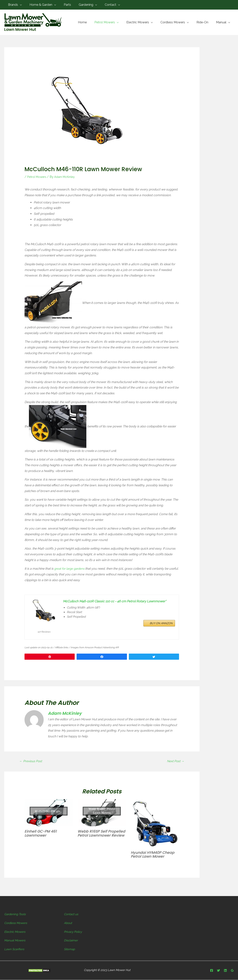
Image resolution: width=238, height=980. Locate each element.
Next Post (175, 761)
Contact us (72, 915)
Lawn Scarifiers (15, 949)
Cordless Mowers (17, 923)
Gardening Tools (16, 915)
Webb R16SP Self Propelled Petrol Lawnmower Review (96, 836)
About (68, 923)
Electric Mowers (16, 932)
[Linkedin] (225, 971)
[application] (19, 5)
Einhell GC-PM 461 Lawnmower (42, 834)
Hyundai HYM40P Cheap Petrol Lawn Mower (154, 855)
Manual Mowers (16, 941)
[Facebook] (212, 971)
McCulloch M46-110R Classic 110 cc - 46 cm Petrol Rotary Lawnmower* (109, 604)
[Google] (232, 971)
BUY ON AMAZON (161, 631)
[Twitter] (218, 971)
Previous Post (32, 761)
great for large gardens (71, 569)
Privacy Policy (74, 932)
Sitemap (70, 949)
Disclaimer (71, 941)
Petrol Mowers (37, 177)
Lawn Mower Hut (20, 29)
